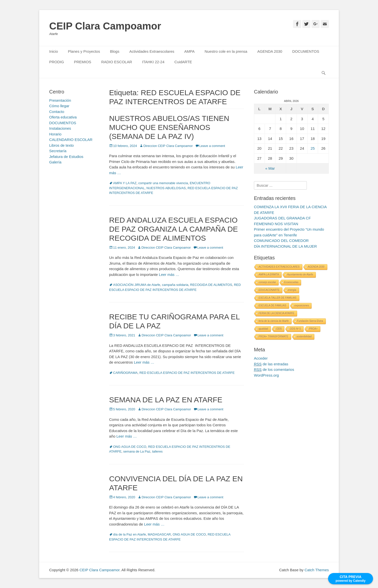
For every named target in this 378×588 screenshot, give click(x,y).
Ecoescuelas (291, 282)
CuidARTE (183, 62)
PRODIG (57, 62)
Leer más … (169, 275)
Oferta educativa (63, 117)
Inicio (54, 51)
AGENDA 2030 (270, 51)
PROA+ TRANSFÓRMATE (274, 336)
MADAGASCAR (159, 534)
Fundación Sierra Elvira (310, 321)
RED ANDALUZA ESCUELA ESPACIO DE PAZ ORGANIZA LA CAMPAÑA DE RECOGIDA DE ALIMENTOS (174, 229)
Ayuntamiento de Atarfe (300, 275)
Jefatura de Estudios (66, 157)
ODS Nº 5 (295, 329)
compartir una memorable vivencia (163, 183)
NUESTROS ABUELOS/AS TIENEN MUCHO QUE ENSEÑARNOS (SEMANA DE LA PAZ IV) (169, 127)
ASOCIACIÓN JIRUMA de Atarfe (137, 285)
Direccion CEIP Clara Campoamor (168, 146)
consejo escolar (267, 282)
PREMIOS (83, 62)
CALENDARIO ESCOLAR (71, 140)
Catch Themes (317, 570)
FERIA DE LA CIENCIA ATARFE (277, 313)
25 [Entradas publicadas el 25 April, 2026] (313, 148)
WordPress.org (266, 375)
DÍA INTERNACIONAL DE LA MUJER (285, 246)
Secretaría (58, 151)
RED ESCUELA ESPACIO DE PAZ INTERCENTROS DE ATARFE (187, 373)
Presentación (60, 100)
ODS (279, 329)
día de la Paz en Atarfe (130, 534)
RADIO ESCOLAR (116, 62)
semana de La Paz (137, 451)
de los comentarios (274, 370)
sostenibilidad (304, 336)
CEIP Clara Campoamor (105, 26)
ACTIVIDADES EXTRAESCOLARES (279, 267)
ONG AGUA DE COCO (130, 447)
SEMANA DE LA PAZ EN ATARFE (166, 400)
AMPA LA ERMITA (269, 275)
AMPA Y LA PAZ (125, 183)
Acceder (261, 358)
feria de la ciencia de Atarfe (274, 321)
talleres (157, 451)
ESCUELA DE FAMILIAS (273, 305)
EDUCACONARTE (269, 290)
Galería (55, 162)
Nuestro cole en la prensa (226, 51)
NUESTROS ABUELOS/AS (166, 188)
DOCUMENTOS (306, 51)
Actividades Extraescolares (152, 51)
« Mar (270, 168)
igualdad (263, 329)
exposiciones (302, 305)
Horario (55, 134)
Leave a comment (212, 146)
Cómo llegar (59, 106)
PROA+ (313, 329)
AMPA (189, 51)
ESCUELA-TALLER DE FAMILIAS (278, 298)
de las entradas (271, 364)
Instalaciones (60, 128)
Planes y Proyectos (84, 51)
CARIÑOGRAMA (125, 373)
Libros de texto (61, 145)
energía (292, 290)
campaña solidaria (175, 285)
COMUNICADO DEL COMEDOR (281, 241)
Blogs (115, 51)
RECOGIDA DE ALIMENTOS (211, 285)
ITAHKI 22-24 (153, 62)
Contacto (57, 112)
